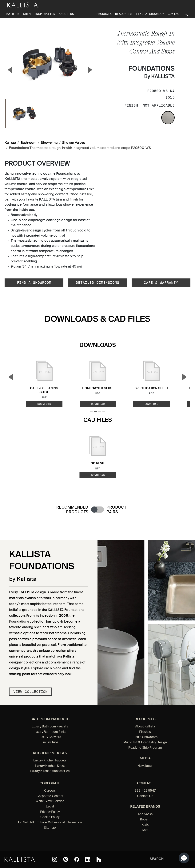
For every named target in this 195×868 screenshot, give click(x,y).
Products (104, 14)
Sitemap (50, 828)
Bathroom (28, 143)
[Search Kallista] (163, 859)
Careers (50, 791)
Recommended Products (72, 510)
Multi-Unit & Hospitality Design (145, 743)
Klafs (145, 825)
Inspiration (45, 14)
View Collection (30, 692)
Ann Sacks (145, 814)
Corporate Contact (50, 796)
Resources (124, 14)
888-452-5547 (145, 791)
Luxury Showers (50, 737)
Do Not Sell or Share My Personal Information (50, 823)
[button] (184, 858)
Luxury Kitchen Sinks (50, 766)
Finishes (145, 732)
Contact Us (145, 796)
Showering (49, 143)
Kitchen (24, 14)
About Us (66, 14)
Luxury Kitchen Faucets (50, 761)
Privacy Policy (50, 812)
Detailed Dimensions (97, 283)
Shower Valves (74, 143)
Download (44, 404)
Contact (174, 14)
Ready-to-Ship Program (145, 748)
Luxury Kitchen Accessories (50, 771)
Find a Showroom (150, 14)
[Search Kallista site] (187, 14)
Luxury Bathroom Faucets (50, 727)
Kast (145, 830)
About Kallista (145, 727)
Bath (10, 14)
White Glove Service (50, 801)
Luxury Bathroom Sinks (50, 732)
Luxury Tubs (50, 743)
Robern (145, 820)
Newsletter (145, 766)
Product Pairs (116, 510)
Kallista (10, 143)
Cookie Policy (50, 817)
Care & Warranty (161, 283)
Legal (50, 807)
